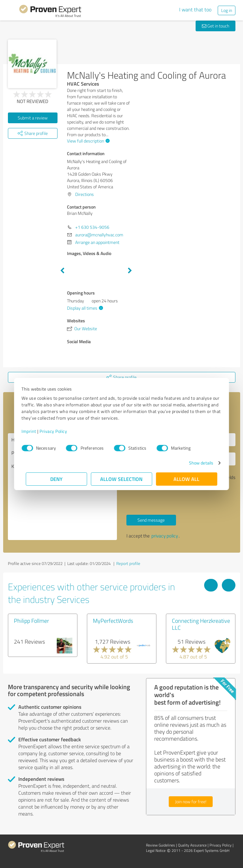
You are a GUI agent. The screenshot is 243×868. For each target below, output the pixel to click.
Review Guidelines (161, 845)
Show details (197, 463)
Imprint (33, 431)
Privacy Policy (58, 431)
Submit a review (33, 118)
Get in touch (216, 26)
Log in (227, 10)
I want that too (195, 9)
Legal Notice (156, 850)
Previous (62, 271)
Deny (56, 479)
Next (130, 271)
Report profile (128, 563)
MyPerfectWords (113, 621)
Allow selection (122, 479)
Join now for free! (191, 801)
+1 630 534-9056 (92, 227)
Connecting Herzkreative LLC (201, 624)
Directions (85, 194)
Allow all (187, 479)
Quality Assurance (192, 845)
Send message (151, 520)
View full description (88, 141)
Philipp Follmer (31, 621)
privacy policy (165, 536)
